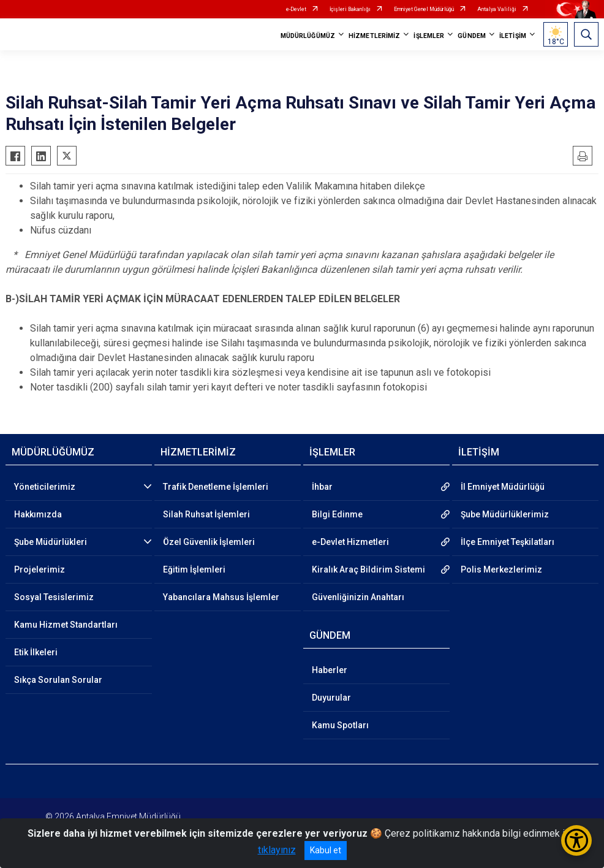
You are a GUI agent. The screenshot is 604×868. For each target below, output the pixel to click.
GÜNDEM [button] (472, 36)
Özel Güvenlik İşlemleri (209, 542)
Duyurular (331, 698)
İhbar (322, 487)
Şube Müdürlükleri (51, 542)
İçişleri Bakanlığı (350, 9)
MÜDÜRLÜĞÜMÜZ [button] (308, 36)
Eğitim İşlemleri (194, 569)
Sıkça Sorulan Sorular (58, 680)
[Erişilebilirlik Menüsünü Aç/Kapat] (576, 840)
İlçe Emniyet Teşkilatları (508, 542)
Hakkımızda (38, 514)
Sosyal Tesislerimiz (54, 597)
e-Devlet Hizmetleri (350, 542)
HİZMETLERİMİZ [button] (374, 36)
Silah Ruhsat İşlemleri (206, 514)
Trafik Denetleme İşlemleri (216, 487)
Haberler (330, 670)
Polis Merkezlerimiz (501, 569)
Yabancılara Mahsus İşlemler (221, 597)
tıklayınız (277, 850)
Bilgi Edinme (337, 514)
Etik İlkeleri (36, 652)
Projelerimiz (40, 569)
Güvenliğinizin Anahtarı (358, 597)
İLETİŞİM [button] (513, 36)
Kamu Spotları (340, 725)
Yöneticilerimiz (45, 487)
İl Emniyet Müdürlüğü (503, 487)
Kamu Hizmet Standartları (66, 625)
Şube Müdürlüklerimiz (505, 514)
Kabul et (326, 850)
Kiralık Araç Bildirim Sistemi (368, 569)
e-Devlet (296, 9)
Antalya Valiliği (497, 9)
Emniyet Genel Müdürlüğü (424, 9)
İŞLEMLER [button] (429, 36)
